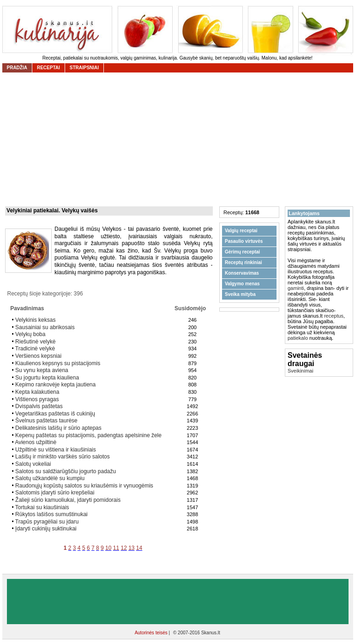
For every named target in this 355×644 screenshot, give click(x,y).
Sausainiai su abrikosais (45, 327)
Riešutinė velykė (35, 342)
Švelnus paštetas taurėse (46, 421)
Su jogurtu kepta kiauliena (47, 378)
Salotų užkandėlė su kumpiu (50, 478)
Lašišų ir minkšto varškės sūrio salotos (63, 457)
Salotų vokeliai (33, 464)
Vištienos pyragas (37, 399)
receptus (334, 316)
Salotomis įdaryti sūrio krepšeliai (55, 493)
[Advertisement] (178, 602)
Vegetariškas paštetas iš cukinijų (55, 414)
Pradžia (17, 68)
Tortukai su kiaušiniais (42, 507)
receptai (48, 68)
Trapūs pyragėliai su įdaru (47, 522)
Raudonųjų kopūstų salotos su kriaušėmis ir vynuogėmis (84, 486)
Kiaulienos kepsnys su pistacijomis (58, 363)
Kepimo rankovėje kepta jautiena (55, 385)
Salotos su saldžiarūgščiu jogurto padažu (66, 471)
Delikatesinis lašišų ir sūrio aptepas (58, 428)
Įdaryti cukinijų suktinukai (46, 529)
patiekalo (298, 338)
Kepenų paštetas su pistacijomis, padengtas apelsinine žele (88, 435)
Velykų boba (30, 334)
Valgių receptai (241, 231)
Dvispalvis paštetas (39, 406)
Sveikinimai (301, 371)
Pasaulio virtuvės (244, 241)
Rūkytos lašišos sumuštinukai (51, 514)
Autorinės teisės (152, 633)
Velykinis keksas (35, 320)
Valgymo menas (242, 284)
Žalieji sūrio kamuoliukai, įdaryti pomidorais (68, 500)
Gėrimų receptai (242, 252)
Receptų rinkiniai (244, 262)
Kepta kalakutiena (37, 392)
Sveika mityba (240, 294)
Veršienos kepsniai (38, 356)
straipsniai (84, 68)
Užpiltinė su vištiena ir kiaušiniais (56, 450)
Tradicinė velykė (35, 349)
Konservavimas (242, 273)
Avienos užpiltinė (36, 442)
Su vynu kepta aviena (42, 370)
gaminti (296, 288)
